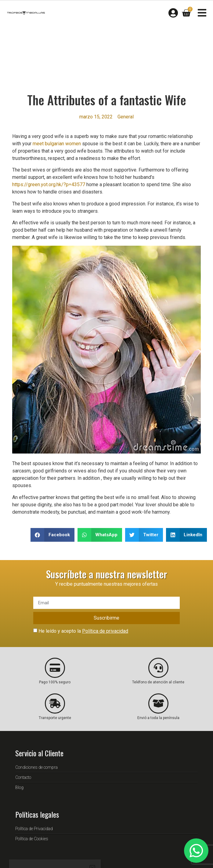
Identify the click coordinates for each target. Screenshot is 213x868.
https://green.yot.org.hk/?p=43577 (49, 184)
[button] (52, 535)
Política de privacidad (105, 631)
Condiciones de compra (36, 767)
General (126, 117)
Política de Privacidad (34, 829)
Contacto (23, 777)
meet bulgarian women (57, 144)
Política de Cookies (32, 839)
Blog (19, 787)
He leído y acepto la (83, 631)
